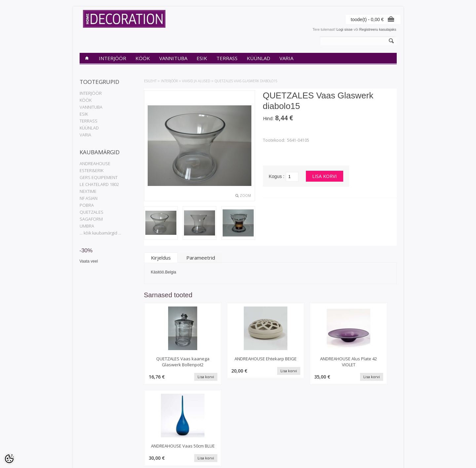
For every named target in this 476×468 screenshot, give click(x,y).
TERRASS (227, 58)
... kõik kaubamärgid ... (100, 233)
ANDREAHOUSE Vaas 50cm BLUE (367, 362)
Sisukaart (141, 438)
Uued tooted (143, 432)
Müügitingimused (93, 444)
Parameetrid (201, 258)
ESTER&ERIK (92, 170)
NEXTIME (88, 191)
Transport (87, 438)
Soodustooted (145, 427)
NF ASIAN (89, 198)
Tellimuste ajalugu (202, 427)
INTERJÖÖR (112, 58)
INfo (83, 421)
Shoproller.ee (386, 457)
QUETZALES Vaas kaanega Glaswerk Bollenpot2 (174, 365)
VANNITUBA (173, 58)
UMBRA (87, 226)
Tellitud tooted (199, 432)
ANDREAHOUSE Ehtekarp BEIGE (238, 362)
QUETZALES (92, 212)
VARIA (286, 58)
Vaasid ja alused (196, 81)
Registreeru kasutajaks (378, 29)
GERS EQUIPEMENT (99, 177)
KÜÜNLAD (258, 58)
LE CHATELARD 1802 (99, 184)
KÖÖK (143, 58)
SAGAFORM (91, 219)
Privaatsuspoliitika (94, 427)
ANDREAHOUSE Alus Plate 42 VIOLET (303, 362)
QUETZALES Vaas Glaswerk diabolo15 (246, 81)
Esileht (150, 81)
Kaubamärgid (144, 421)
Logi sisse (345, 29)
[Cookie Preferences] (9, 459)
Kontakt (86, 432)
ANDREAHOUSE (95, 163)
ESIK (202, 58)
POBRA (87, 205)
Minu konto (196, 421)
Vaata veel (89, 261)
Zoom (245, 196)
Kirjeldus (161, 258)
